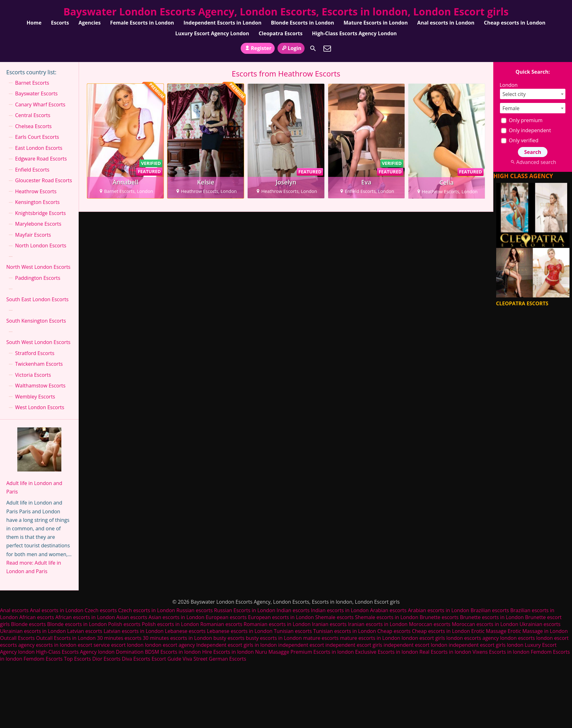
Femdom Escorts (43, 659)
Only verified (520, 140)
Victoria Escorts (33, 375)
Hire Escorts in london (228, 652)
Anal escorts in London (446, 23)
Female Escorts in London (142, 23)
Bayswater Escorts (36, 93)
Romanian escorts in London (277, 624)
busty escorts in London (274, 638)
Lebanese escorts (185, 631)
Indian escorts (293, 610)
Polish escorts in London (170, 624)
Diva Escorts (136, 659)
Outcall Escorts (17, 638)
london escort (552, 638)
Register (258, 48)
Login (291, 48)
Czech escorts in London (146, 610)
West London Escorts (40, 407)
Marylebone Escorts (38, 224)
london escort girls (423, 638)
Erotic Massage (489, 631)
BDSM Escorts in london (173, 652)
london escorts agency (472, 638)
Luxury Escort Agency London (212, 33)
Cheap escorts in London (515, 23)
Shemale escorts (334, 617)
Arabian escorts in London (438, 610)
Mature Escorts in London (376, 23)
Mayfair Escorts (33, 235)
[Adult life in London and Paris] (39, 451)
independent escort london (415, 645)
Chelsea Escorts (33, 126)
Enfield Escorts (32, 170)
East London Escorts (39, 148)
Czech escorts (101, 610)
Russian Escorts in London (245, 610)
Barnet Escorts (32, 83)
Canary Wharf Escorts (40, 104)
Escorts (60, 23)
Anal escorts (14, 610)
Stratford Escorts (35, 353)
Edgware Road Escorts (41, 159)
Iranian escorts (329, 624)
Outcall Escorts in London (66, 638)
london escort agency (170, 645)
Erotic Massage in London (538, 631)
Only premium (522, 120)
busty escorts (229, 638)
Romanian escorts (221, 624)
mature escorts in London (370, 638)
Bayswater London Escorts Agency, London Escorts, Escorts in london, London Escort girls (286, 11)
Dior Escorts (106, 659)
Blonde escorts (28, 624)
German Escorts (228, 659)
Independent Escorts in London (222, 23)
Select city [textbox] (514, 94)
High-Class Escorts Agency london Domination (90, 652)
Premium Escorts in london (322, 652)
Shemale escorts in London (387, 617)
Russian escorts (194, 610)
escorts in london (56, 645)
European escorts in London (281, 617)
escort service (94, 645)
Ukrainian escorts (540, 624)
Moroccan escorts (430, 624)
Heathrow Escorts (36, 191)
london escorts (517, 638)
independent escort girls (354, 645)
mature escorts (321, 638)
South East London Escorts (37, 299)
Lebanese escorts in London (240, 631)
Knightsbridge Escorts (40, 213)
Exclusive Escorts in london (387, 652)
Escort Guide (166, 659)
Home (34, 23)
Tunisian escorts (293, 631)
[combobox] (533, 94)
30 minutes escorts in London (177, 638)
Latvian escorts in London (134, 631)
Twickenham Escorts (39, 364)
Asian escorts (132, 617)
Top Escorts (77, 659)
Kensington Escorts (37, 202)
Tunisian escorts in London (345, 631)
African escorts (36, 617)
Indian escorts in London (340, 610)
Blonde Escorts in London (303, 23)
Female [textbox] (511, 108)
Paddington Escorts (38, 278)
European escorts (226, 617)
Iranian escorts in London (378, 624)
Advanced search (533, 162)
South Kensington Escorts (36, 321)
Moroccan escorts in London (485, 624)
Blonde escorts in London (77, 624)
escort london (127, 645)
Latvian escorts (85, 631)
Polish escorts (125, 624)
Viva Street (195, 659)
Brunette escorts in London (492, 617)
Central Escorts (33, 115)
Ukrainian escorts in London (33, 631)
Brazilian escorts (491, 610)
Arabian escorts (388, 610)
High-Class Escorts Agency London (355, 33)
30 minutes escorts (119, 638)
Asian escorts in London (177, 617)
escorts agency (17, 645)
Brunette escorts (439, 617)
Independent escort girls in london (237, 645)
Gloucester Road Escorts (44, 180)
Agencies (90, 23)
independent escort (301, 645)
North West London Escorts (38, 267)
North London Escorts (41, 245)
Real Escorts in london (445, 652)
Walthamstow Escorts (40, 386)
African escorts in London (85, 617)
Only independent (526, 130)
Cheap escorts (394, 631)
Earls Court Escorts (37, 137)
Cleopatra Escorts (280, 33)
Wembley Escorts (35, 397)
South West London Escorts (38, 342)
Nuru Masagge (272, 652)
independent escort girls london (486, 645)
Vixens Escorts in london (501, 652)
